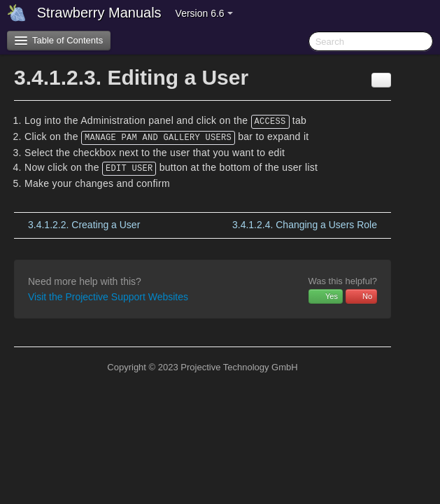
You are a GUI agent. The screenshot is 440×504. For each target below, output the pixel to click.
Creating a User (84, 225)
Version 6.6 (204, 13)
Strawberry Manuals (99, 13)
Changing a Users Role (305, 225)
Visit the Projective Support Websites (108, 297)
